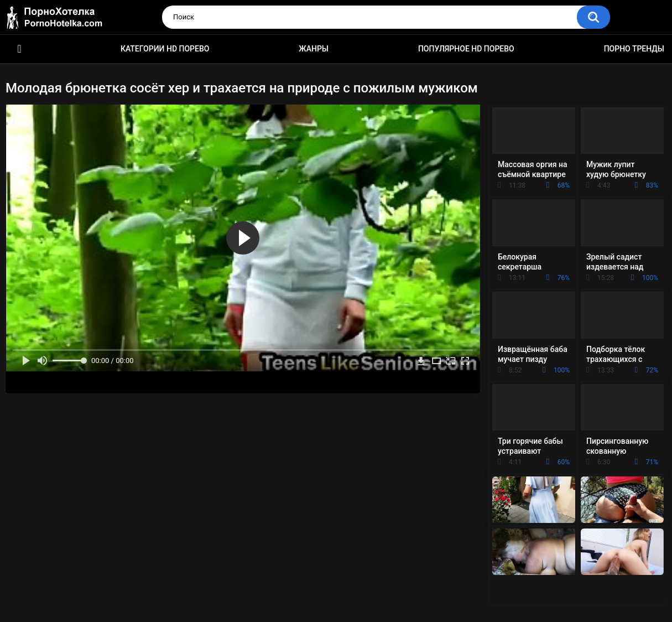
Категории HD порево (165, 49)
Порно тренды (634, 49)
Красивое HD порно (19, 49)
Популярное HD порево (466, 49)
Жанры (314, 49)
